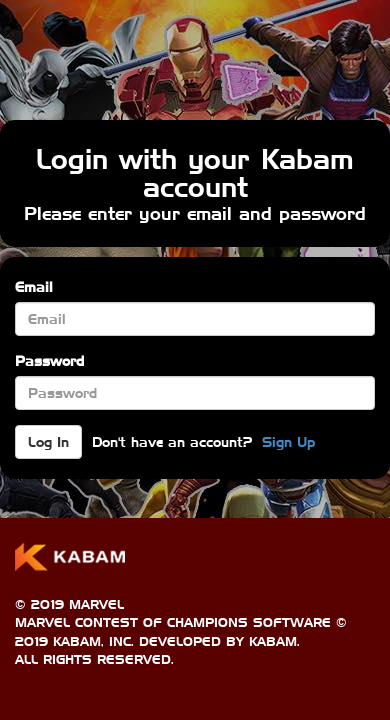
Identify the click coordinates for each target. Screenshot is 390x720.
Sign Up (288, 442)
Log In (48, 442)
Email (34, 287)
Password (49, 361)
